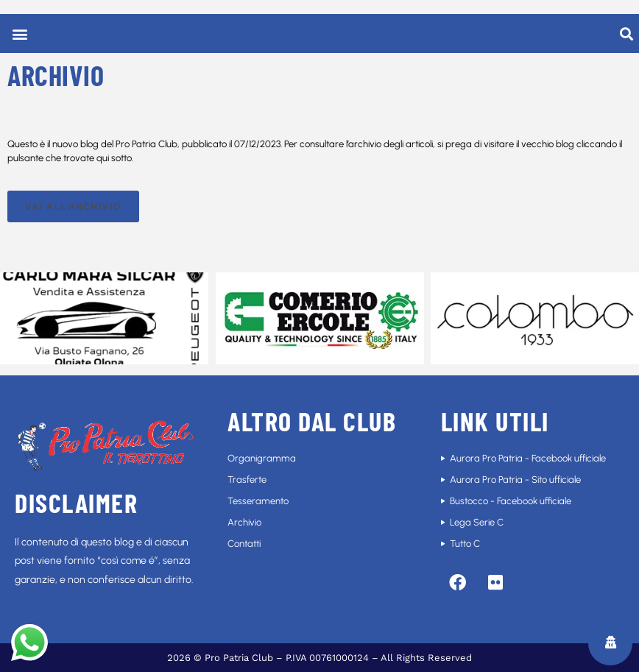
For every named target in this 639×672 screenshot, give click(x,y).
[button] (20, 33)
